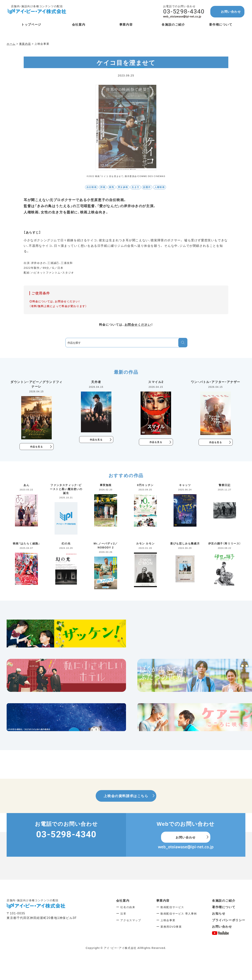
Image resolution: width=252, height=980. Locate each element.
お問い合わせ (231, 11)
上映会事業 (168, 920)
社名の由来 (128, 907)
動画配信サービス (172, 907)
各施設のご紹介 (224, 901)
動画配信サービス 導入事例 (179, 914)
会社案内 (123, 901)
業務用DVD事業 (171, 927)
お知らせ (219, 914)
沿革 (123, 914)
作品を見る (37, 447)
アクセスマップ (131, 920)
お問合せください (138, 324)
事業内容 (163, 901)
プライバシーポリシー (229, 920)
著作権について (224, 907)
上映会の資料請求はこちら (126, 796)
